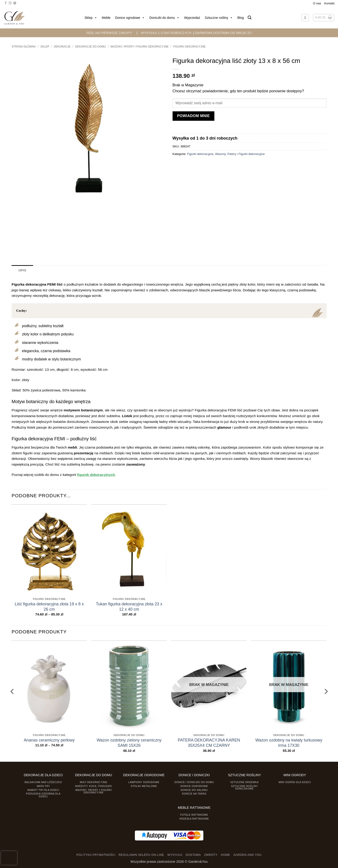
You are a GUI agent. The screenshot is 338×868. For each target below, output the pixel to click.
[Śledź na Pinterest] (15, 3)
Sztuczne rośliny (219, 18)
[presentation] (9, 858)
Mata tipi (43, 786)
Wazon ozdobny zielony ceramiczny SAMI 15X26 (129, 743)
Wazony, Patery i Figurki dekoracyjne (140, 47)
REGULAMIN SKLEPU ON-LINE (141, 855)
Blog (241, 18)
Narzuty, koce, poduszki (94, 786)
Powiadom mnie (193, 116)
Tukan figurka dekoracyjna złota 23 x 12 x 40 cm (129, 606)
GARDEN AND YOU (248, 855)
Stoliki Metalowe (144, 786)
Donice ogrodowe (130, 18)
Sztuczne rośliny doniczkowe (244, 787)
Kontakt (329, 3)
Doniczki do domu (164, 18)
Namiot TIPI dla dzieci (43, 790)
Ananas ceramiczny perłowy (49, 740)
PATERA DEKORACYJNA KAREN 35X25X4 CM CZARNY (209, 743)
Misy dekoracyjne (94, 782)
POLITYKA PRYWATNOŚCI (96, 855)
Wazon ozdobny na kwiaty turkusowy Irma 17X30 (289, 743)
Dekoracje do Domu (91, 47)
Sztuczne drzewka (244, 782)
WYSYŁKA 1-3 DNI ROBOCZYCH (166, 33)
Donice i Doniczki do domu (194, 782)
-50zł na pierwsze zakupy (109, 33)
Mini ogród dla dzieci (295, 782)
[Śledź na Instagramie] (10, 3)
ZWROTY (211, 855)
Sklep (91, 18)
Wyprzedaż (192, 18)
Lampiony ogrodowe (144, 782)
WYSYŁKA (175, 855)
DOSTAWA (193, 855)
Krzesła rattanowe (194, 818)
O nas (317, 3)
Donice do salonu (194, 790)
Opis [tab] (22, 270)
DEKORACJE (62, 47)
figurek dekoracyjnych (96, 474)
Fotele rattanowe (194, 815)
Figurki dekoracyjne (189, 47)
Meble (106, 18)
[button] (250, 18)
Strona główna (24, 47)
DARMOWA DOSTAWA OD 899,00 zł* (224, 33)
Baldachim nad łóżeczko (43, 782)
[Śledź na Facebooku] (6, 3)
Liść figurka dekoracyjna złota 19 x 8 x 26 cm (49, 606)
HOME (225, 855)
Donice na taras (194, 794)
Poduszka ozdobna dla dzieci (43, 795)
